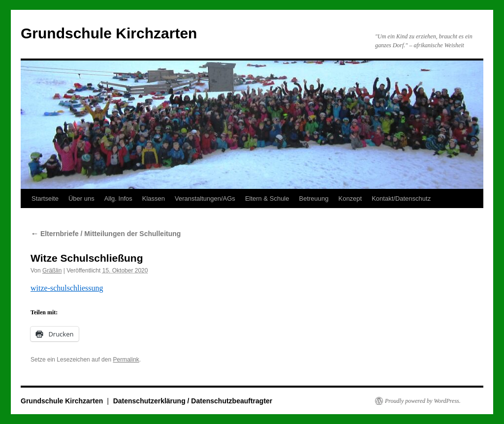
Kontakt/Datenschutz (401, 198)
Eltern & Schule (267, 198)
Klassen (154, 198)
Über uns (81, 198)
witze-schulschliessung (67, 288)
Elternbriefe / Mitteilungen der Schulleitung (106, 234)
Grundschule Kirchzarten (109, 33)
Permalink (126, 360)
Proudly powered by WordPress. (423, 401)
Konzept (350, 198)
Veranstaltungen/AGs (205, 198)
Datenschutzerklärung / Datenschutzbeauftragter (193, 401)
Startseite (45, 198)
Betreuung (314, 198)
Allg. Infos (118, 198)
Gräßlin (52, 271)
